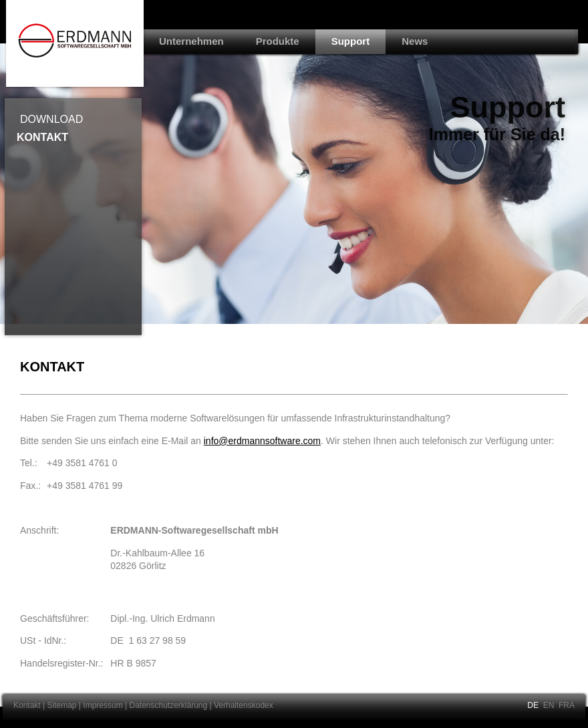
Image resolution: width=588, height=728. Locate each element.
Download (51, 119)
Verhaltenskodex (244, 705)
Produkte (278, 41)
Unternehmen (191, 41)
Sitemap (62, 705)
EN (549, 705)
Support (351, 41)
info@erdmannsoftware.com (262, 441)
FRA (567, 705)
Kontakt (42, 137)
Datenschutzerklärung (168, 705)
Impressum (103, 705)
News (415, 41)
